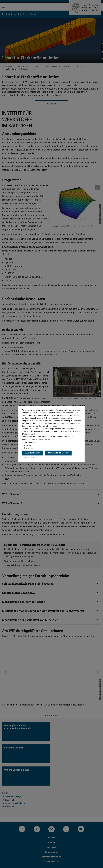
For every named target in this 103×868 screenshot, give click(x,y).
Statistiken (27, 448)
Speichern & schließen (58, 453)
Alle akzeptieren (32, 453)
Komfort (26, 445)
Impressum (28, 458)
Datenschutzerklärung (39, 439)
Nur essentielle (29, 443)
